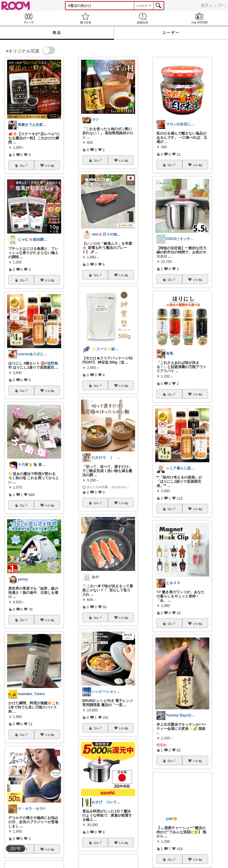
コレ (24, 165)
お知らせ (142, 18)
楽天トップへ (213, 5)
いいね (50, 165)
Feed (28, 18)
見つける (85, 18)
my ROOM (199, 18)
